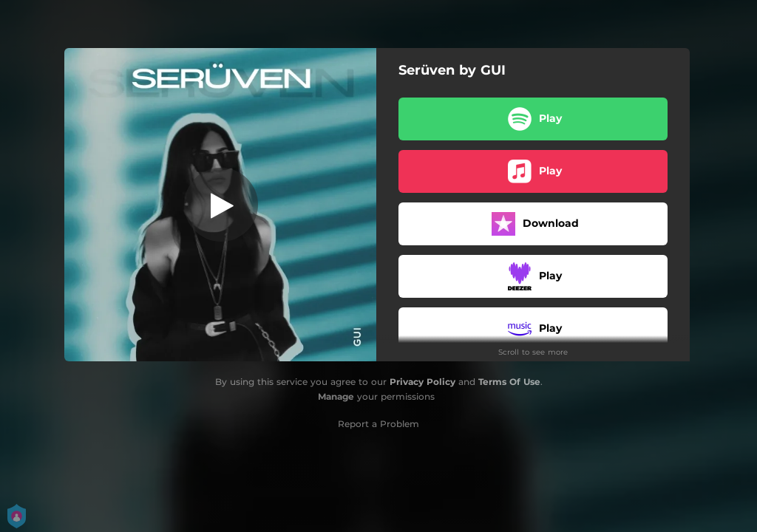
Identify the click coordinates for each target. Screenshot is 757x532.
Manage (336, 396)
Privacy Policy (422, 382)
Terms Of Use (509, 382)
